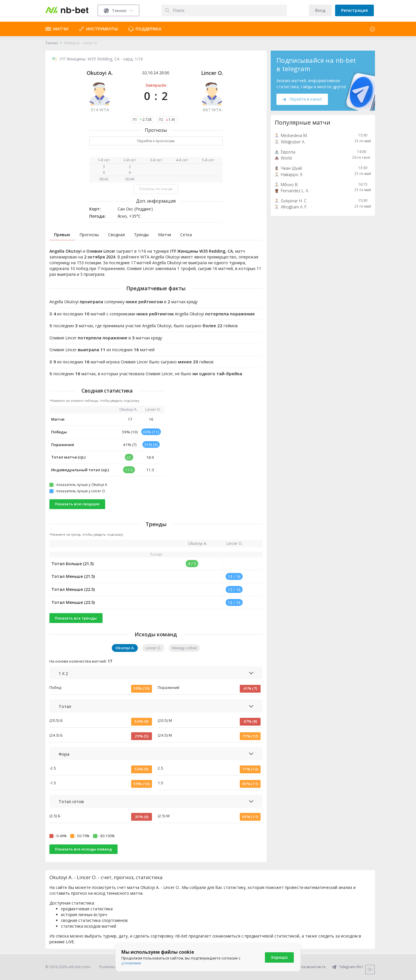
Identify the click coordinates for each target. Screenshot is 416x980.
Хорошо (279, 957)
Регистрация (354, 10)
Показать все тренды (76, 618)
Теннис (52, 43)
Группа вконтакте (306, 967)
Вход (320, 10)
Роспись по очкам (156, 189)
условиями (131, 963)
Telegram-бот (347, 967)
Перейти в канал (302, 99)
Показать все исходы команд (83, 849)
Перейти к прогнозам (156, 141)
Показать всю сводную (77, 504)
